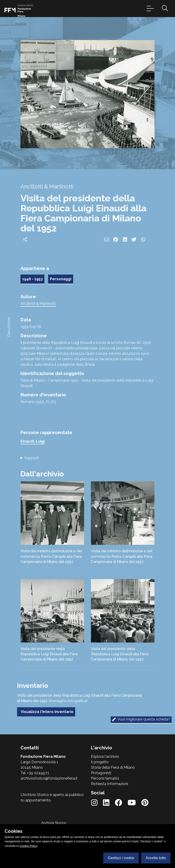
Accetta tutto (156, 858)
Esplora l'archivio (105, 757)
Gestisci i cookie (121, 858)
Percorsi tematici (105, 778)
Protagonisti (101, 773)
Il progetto (100, 762)
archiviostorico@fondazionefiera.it (49, 778)
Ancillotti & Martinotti (38, 304)
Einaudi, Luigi (33, 441)
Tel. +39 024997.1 (35, 773)
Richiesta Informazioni (109, 784)
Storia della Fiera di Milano (113, 767)
